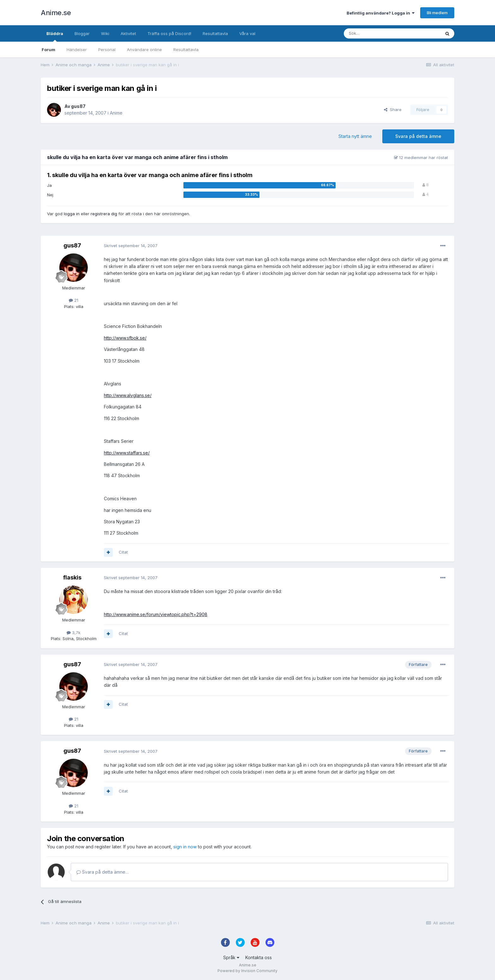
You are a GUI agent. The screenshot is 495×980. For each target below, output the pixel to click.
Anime (116, 113)
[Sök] (375, 33)
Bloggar (82, 33)
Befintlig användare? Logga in (381, 13)
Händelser (77, 50)
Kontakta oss (259, 957)
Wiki (105, 33)
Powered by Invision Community (247, 971)
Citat (123, 552)
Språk (231, 957)
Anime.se (56, 13)
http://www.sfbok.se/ (125, 338)
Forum (48, 50)
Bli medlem (437, 13)
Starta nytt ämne (355, 136)
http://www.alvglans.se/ (128, 395)
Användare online (144, 50)
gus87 (78, 106)
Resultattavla (186, 50)
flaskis (72, 577)
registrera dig (104, 214)
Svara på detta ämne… (103, 872)
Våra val (247, 33)
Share (393, 110)
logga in (72, 214)
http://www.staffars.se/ (127, 453)
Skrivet (131, 246)
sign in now (185, 847)
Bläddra (55, 36)
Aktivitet (128, 33)
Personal (107, 50)
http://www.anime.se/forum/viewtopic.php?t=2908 (156, 614)
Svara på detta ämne (418, 136)
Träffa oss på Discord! (169, 33)
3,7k (74, 633)
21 (74, 300)
